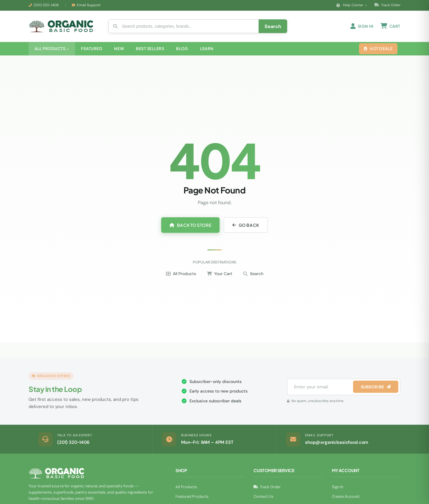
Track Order (387, 5)
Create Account (346, 498)
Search (253, 275)
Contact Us (264, 498)
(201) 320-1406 (46, 5)
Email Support (89, 5)
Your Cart (220, 275)
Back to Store (190, 227)
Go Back (246, 227)
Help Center (352, 5)
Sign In (338, 489)
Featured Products (192, 498)
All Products (181, 275)
